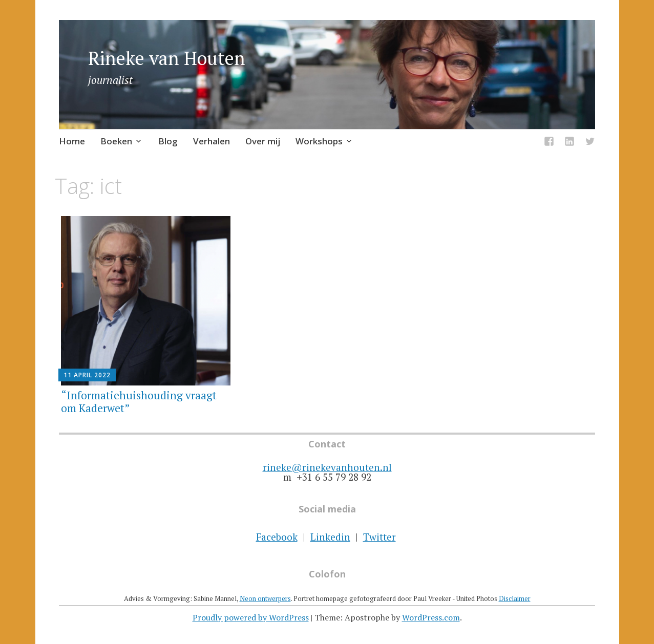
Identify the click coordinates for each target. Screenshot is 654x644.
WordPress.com (431, 617)
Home (72, 141)
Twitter (379, 537)
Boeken (116, 141)
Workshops (319, 141)
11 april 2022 (87, 375)
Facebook (277, 537)
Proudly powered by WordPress (251, 617)
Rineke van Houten (167, 58)
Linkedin (330, 537)
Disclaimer (515, 598)
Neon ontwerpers (265, 598)
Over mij (263, 141)
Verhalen (212, 141)
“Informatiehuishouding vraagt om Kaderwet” (139, 402)
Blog (168, 141)
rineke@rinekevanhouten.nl (327, 467)
